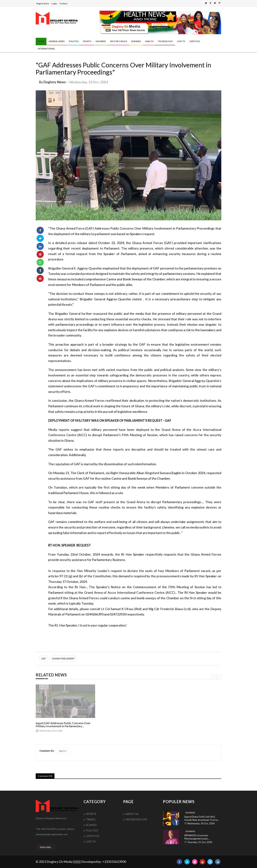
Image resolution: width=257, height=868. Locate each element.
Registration (43, 3)
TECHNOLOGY (165, 41)
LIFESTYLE (195, 41)
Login (54, 3)
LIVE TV (181, 41)
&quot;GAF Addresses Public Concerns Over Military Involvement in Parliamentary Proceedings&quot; (63, 725)
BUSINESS (136, 41)
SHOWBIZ (101, 41)
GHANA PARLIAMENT (63, 659)
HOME (41, 41)
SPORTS (87, 41)
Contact (64, 3)
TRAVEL (91, 819)
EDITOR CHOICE (119, 41)
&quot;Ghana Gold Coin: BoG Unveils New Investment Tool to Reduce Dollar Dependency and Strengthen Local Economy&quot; (202, 818)
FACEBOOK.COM (136, 819)
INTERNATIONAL (46, 49)
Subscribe (45, 847)
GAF (44, 659)
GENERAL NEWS (57, 41)
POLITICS (74, 41)
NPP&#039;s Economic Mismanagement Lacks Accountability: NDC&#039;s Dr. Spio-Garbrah (201, 837)
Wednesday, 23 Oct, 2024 (89, 82)
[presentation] (214, 677)
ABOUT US (132, 814)
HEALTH (149, 41)
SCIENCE (91, 825)
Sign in (63, 751)
